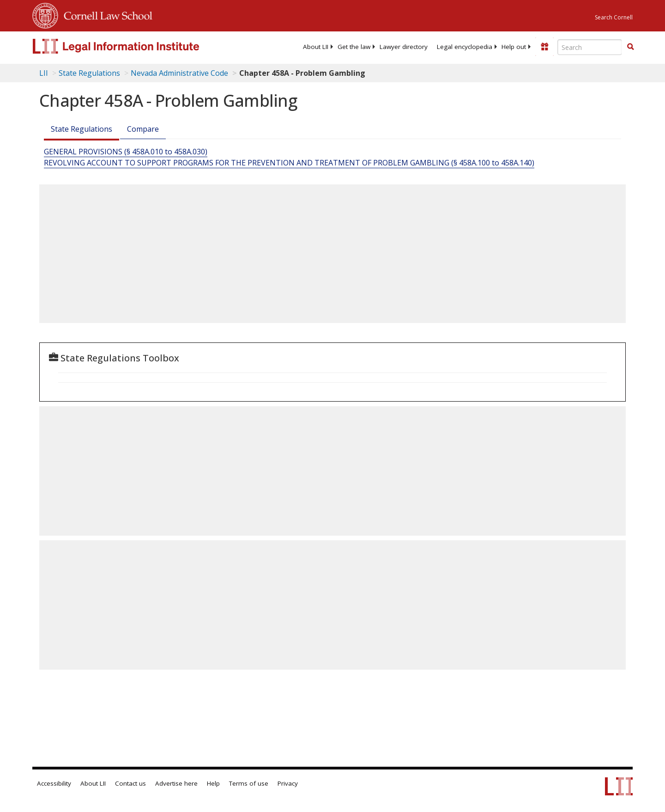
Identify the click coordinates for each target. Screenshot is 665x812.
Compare (143, 129)
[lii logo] (136, 46)
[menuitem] (316, 47)
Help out (514, 47)
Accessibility (54, 783)
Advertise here (176, 783)
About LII (316, 47)
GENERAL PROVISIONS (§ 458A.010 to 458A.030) (126, 152)
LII (44, 73)
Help (213, 783)
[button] (630, 47)
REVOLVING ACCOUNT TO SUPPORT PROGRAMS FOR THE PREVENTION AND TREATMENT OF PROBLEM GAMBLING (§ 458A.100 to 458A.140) (289, 163)
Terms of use (249, 783)
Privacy (288, 783)
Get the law (354, 47)
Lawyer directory (404, 47)
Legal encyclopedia (465, 47)
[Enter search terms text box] (590, 47)
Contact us (130, 783)
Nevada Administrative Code (179, 73)
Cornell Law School (105, 14)
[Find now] (630, 47)
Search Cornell (614, 17)
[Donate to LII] (544, 47)
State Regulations (89, 73)
